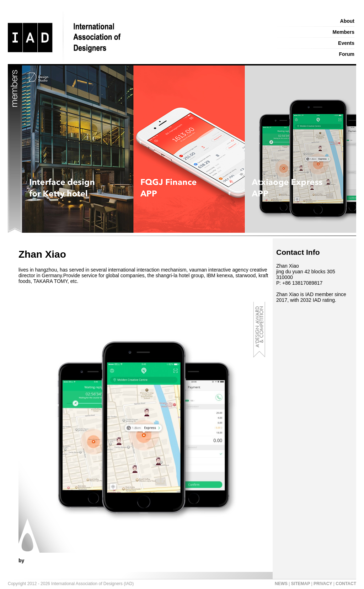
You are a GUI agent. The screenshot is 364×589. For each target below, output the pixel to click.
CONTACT (346, 584)
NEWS (281, 584)
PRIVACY (323, 584)
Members (344, 32)
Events (346, 43)
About (347, 21)
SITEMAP (301, 584)
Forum (347, 54)
